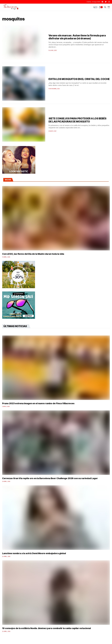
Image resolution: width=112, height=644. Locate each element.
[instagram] (109, 2)
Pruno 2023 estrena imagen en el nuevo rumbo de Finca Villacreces (38, 403)
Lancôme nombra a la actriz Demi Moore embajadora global (34, 553)
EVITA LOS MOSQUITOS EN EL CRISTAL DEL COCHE (79, 79)
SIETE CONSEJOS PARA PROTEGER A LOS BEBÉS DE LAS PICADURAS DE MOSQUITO (77, 120)
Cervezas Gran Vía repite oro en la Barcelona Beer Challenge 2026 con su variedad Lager (50, 478)
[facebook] (102, 2)
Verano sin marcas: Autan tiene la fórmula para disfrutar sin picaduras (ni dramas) (77, 37)
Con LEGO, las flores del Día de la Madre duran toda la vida (33, 254)
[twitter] (106, 2)
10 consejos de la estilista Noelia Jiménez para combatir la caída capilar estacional (46, 628)
